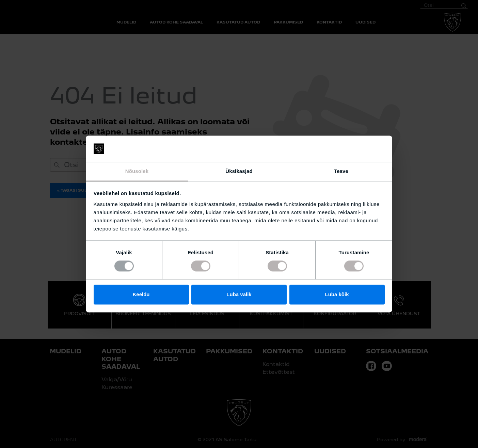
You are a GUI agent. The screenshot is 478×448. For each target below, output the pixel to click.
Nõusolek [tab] (137, 171)
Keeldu (141, 294)
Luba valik (239, 294)
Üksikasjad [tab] (239, 171)
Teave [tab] (341, 171)
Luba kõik (337, 294)
